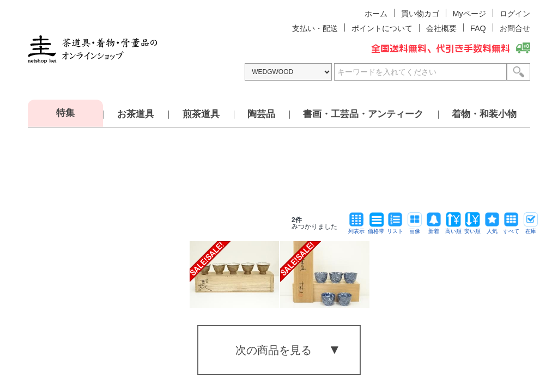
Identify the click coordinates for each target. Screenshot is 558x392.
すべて (511, 228)
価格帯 (376, 228)
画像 (415, 228)
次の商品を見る (274, 350)
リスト (395, 228)
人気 (492, 228)
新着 (434, 228)
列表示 (356, 228)
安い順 (472, 228)
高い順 (453, 228)
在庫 (531, 228)
